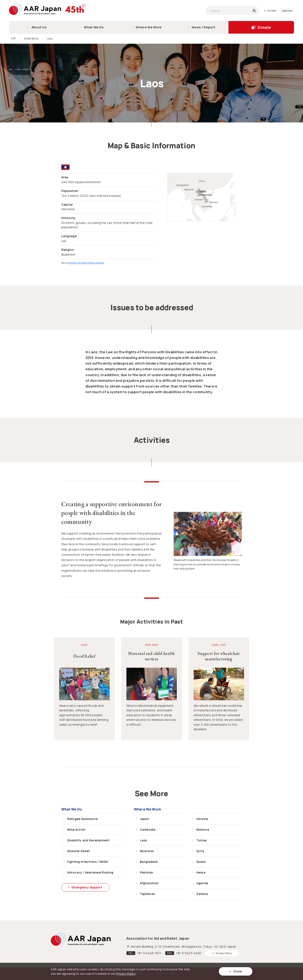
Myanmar (147, 851)
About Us (39, 27)
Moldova (203, 830)
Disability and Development (88, 840)
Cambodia (148, 830)
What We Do (94, 27)
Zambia (202, 894)
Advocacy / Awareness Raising (90, 872)
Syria (200, 851)
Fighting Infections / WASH (88, 862)
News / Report (203, 27)
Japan (144, 819)
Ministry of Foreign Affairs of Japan (87, 263)
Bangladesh (149, 862)
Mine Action (76, 830)
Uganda (202, 883)
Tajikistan (148, 894)
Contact (272, 11)
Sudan (201, 862)
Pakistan (147, 872)
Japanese (287, 11)
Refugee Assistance (83, 819)
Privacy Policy (224, 953)
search (255, 11)
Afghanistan (149, 883)
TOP (13, 39)
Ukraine (202, 819)
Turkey (202, 840)
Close (237, 971)
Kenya (201, 872)
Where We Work (149, 27)
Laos (143, 840)
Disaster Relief (79, 851)
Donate (264, 27)
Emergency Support (87, 887)
